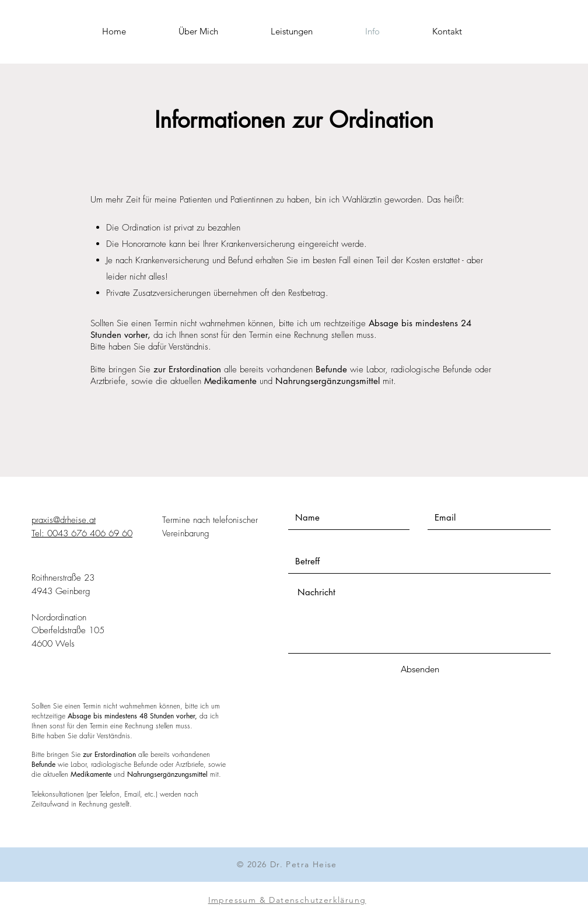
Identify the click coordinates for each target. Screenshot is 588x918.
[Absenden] (420, 669)
